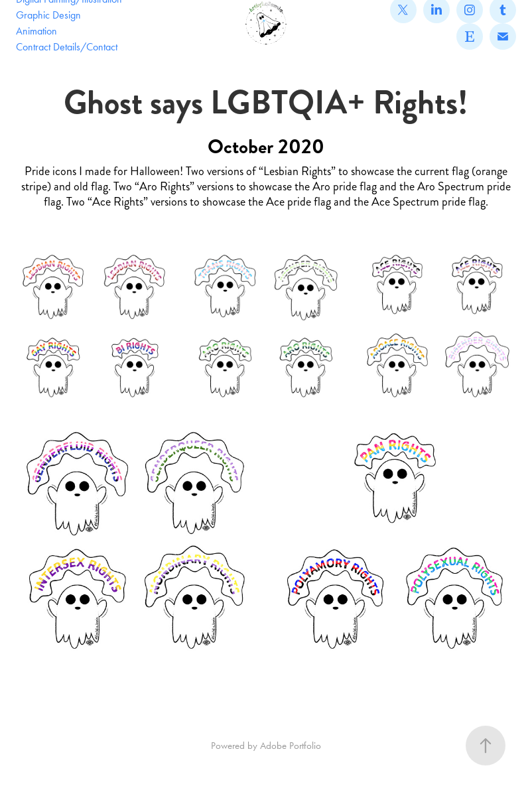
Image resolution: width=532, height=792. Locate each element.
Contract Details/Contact (67, 47)
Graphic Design (48, 15)
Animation (36, 31)
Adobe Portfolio (291, 746)
